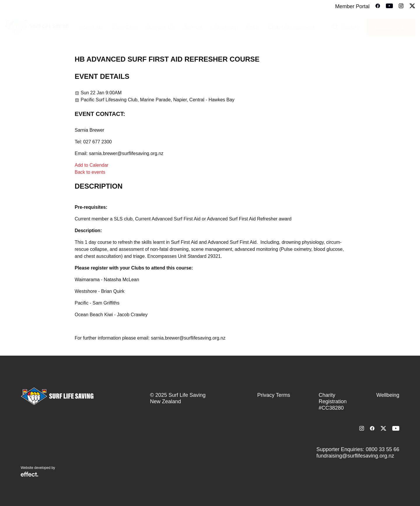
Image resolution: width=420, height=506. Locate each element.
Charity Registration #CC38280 (333, 401)
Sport (252, 27)
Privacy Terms (274, 395)
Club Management (291, 27)
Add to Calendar (92, 165)
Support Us (160, 27)
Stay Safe (124, 27)
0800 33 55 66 (383, 449)
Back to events (90, 172)
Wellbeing (388, 395)
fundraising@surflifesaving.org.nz (355, 456)
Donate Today (391, 27)
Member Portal (352, 6)
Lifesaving (224, 27)
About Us (92, 27)
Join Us (193, 27)
